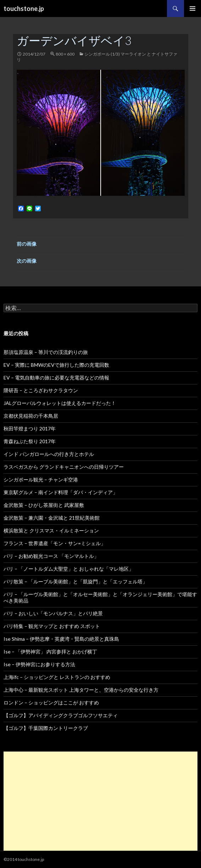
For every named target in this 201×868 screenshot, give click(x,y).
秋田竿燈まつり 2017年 (30, 429)
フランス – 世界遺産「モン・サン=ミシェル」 (55, 543)
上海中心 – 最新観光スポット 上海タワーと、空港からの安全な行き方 (81, 690)
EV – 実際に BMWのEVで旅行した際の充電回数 (56, 365)
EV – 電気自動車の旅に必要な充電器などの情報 (56, 378)
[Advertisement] (100, 801)
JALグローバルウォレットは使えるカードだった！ (60, 403)
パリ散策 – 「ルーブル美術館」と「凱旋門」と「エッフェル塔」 (76, 581)
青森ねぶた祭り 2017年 (30, 441)
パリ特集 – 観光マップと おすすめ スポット (52, 626)
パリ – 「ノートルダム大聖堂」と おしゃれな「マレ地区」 (69, 569)
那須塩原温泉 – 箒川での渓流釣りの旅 (46, 352)
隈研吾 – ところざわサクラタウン (41, 390)
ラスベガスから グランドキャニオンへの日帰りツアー (64, 467)
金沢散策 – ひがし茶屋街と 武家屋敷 (44, 505)
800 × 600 (65, 54)
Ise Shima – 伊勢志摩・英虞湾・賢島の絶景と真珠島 (61, 639)
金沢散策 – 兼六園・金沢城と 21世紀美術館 (52, 518)
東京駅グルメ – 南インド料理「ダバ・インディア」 (61, 492)
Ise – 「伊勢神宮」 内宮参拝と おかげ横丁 (50, 652)
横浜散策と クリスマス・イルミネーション (51, 530)
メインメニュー (192, 8)
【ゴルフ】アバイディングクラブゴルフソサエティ (61, 715)
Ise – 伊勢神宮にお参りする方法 (39, 664)
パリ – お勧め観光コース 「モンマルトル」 (51, 556)
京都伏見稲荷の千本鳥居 (31, 416)
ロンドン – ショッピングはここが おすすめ (51, 703)
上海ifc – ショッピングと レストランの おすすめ (57, 677)
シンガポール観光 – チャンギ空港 (41, 479)
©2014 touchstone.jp (24, 859)
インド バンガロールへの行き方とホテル (49, 454)
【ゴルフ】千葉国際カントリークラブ (46, 728)
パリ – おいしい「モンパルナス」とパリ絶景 (53, 613)
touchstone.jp (24, 8)
